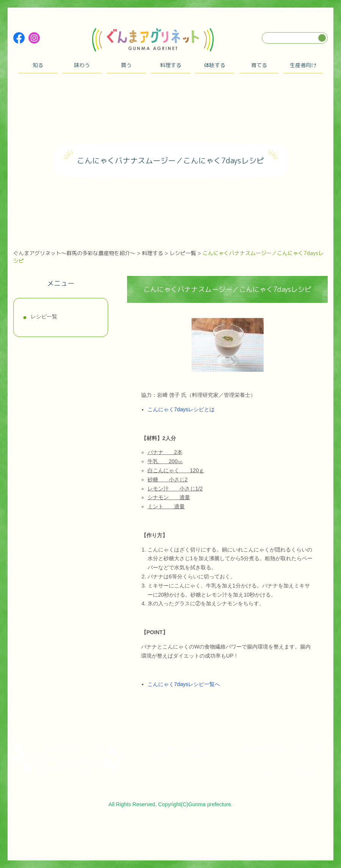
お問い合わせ (308, 773)
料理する (171, 65)
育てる (259, 65)
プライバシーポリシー (215, 773)
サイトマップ (165, 773)
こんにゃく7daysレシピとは (181, 409)
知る (38, 65)
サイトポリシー (266, 773)
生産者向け (303, 65)
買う (126, 65)
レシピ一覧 (44, 316)
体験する (215, 65)
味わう (82, 65)
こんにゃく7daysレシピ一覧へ (184, 684)
